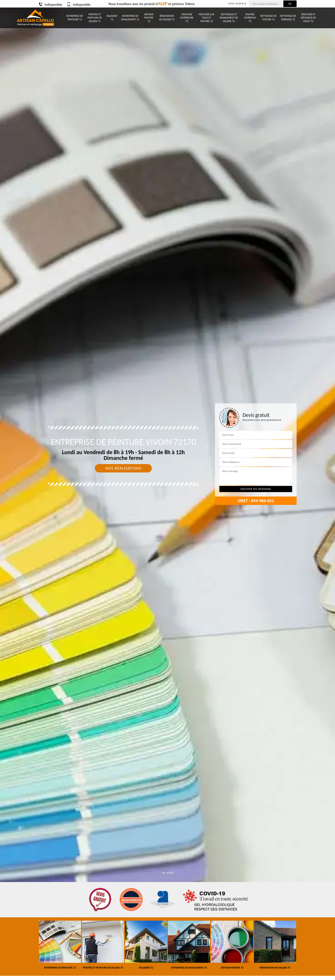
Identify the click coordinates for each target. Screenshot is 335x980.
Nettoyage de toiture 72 (268, 18)
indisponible (50, 5)
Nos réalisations (123, 468)
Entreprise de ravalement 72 (130, 18)
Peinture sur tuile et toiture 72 (206, 18)
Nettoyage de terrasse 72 (288, 18)
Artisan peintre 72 (149, 18)
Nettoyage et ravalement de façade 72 (229, 18)
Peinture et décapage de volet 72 (308, 18)
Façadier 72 (112, 18)
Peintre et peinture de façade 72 (95, 18)
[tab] (167, 490)
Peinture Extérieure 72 (187, 18)
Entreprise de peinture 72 (75, 18)
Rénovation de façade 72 (167, 18)
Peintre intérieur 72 (250, 18)
